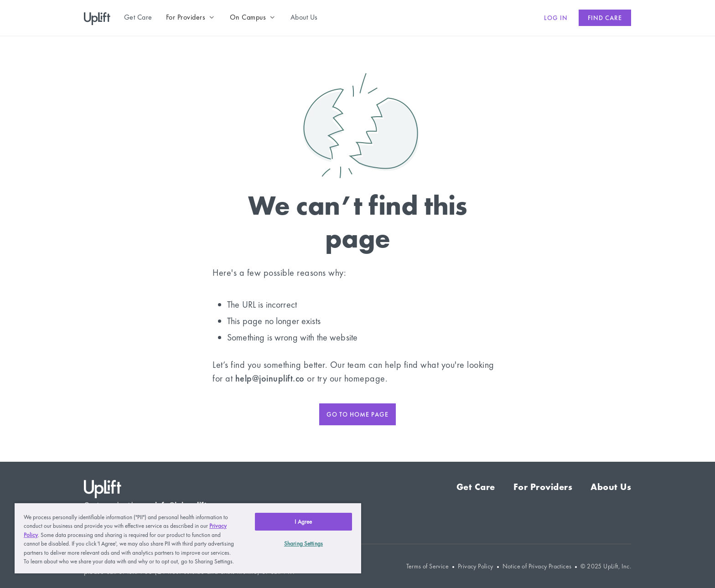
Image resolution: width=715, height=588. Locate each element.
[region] (188, 538)
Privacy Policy (476, 566)
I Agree (303, 522)
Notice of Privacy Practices (537, 566)
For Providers (543, 487)
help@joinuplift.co (270, 378)
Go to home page (357, 414)
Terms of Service (427, 566)
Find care (605, 18)
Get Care (476, 487)
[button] (191, 17)
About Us (611, 487)
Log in (556, 18)
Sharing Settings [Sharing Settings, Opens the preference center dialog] (303, 544)
